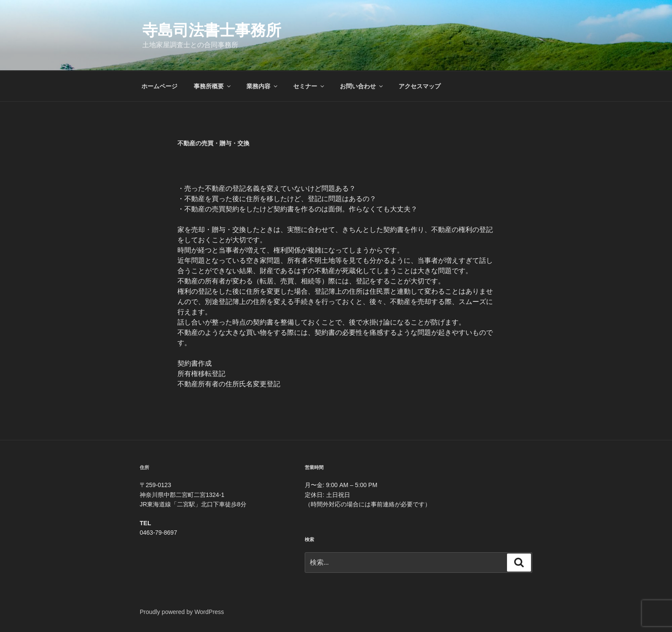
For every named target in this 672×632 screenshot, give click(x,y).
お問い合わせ (362, 86)
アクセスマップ (420, 86)
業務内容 (262, 86)
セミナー (309, 86)
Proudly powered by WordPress (182, 612)
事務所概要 (213, 86)
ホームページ (159, 86)
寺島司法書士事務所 (212, 30)
